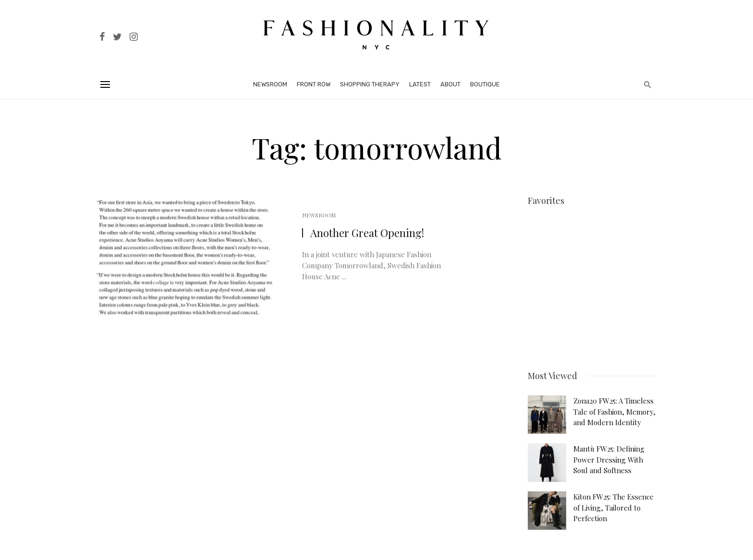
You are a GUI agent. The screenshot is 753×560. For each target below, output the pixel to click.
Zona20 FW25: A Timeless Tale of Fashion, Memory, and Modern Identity (614, 408)
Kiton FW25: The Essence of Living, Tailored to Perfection (613, 504)
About (450, 84)
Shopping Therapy (370, 84)
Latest (420, 84)
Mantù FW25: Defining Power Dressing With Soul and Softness (609, 456)
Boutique (485, 84)
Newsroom (270, 84)
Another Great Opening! (367, 233)
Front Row (314, 84)
